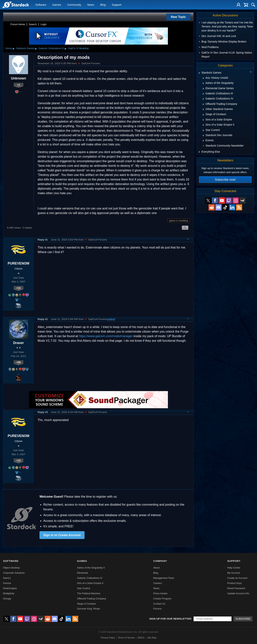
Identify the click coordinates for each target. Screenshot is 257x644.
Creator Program (162, 599)
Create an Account (237, 578)
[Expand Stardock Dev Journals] (203, 136)
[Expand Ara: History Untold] (203, 78)
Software (41, 5)
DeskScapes (10, 588)
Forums (157, 609)
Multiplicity (9, 593)
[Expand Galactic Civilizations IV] (203, 99)
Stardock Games (25, 48)
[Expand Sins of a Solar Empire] (203, 120)
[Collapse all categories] (251, 72)
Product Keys (234, 583)
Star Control (84, 588)
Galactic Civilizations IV (51, 48)
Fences (7, 583)
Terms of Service (126, 638)
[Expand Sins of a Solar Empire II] (203, 125)
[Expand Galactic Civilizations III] (203, 94)
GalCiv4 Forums (89, 63)
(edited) (111, 319)
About (156, 568)
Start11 (7, 578)
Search (33, 24)
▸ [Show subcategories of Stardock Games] (36, 48)
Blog (103, 5)
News (91, 5)
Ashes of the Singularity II (91, 568)
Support (117, 5)
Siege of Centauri (87, 604)
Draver (19, 343)
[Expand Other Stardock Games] (203, 109)
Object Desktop (11, 568)
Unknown (18, 78)
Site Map (152, 638)
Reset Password (236, 588)
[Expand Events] (203, 141)
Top (188, 240)
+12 (19, 288)
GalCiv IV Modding (78, 48)
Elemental (83, 573)
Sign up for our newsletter (170, 619)
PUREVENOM (18, 263)
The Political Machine (89, 593)
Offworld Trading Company (92, 599)
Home (9, 48)
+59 (19, 362)
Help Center (234, 568)
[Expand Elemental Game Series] (203, 89)
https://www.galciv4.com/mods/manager (106, 336)
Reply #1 (43, 240)
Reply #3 (43, 412)
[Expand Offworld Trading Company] (203, 104)
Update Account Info (238, 593)
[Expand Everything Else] (199, 152)
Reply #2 (43, 319)
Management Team (164, 578)
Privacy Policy (108, 638)
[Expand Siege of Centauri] (203, 115)
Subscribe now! (225, 180)
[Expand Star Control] (203, 130)
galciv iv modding (179, 221)
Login (44, 24)
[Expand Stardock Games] (199, 73)
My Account (234, 573)
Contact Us (159, 604)
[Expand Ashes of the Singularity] (203, 83)
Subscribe (243, 619)
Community (74, 5)
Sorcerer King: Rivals (89, 609)
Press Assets (160, 593)
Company (160, 561)
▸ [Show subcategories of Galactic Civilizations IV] (66, 48)
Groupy (7, 599)
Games (57, 5)
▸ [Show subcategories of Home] (14, 48)
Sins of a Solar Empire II (90, 583)
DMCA (141, 638)
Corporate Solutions (14, 573)
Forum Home (18, 24)
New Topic (178, 17)
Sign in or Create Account (62, 535)
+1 (19, 85)
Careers (158, 583)
